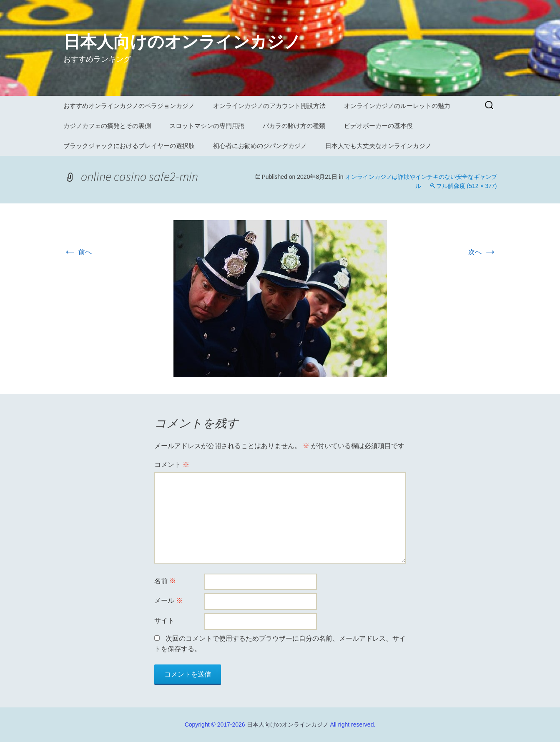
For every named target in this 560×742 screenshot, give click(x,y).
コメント (172, 465)
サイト (164, 620)
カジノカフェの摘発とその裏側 (107, 126)
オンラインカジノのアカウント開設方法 (269, 106)
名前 (165, 581)
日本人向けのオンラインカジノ (288, 724)
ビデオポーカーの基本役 (378, 126)
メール (168, 600)
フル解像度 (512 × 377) (467, 186)
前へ (78, 252)
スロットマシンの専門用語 (207, 126)
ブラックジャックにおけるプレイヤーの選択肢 (129, 146)
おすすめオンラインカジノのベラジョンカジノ (129, 106)
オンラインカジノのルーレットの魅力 (397, 106)
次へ (482, 252)
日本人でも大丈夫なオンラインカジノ (378, 146)
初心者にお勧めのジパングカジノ (260, 146)
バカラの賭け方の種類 (294, 126)
